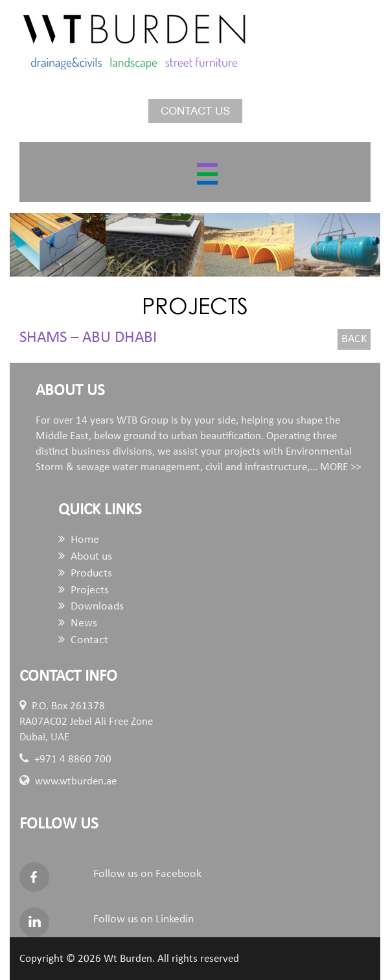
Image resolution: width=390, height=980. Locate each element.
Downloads (91, 607)
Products (85, 574)
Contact (83, 640)
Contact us (195, 111)
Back (354, 339)
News (78, 623)
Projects (84, 590)
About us (85, 557)
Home (79, 540)
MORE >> (340, 467)
